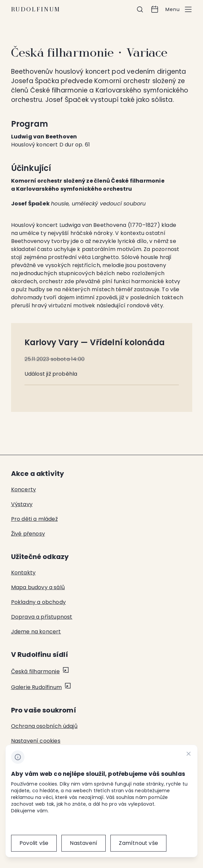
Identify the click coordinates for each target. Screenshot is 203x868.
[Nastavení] (84, 843)
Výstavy (22, 504)
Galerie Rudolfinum (37, 687)
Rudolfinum (36, 9)
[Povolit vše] (34, 843)
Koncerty (24, 489)
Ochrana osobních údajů (44, 726)
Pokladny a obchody (39, 602)
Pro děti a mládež (34, 519)
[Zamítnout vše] (138, 843)
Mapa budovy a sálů (38, 587)
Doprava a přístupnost (42, 617)
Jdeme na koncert (36, 632)
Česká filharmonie (35, 671)
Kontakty (23, 573)
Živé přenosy (28, 534)
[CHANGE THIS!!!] (189, 755)
